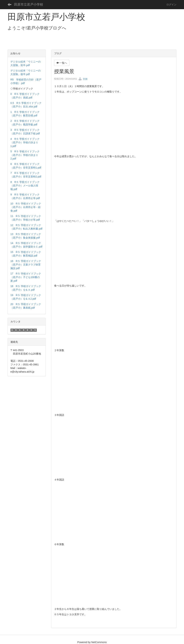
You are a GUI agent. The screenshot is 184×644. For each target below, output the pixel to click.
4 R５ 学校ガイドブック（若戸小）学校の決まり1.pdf (25, 142)
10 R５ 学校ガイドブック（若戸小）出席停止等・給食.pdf (26, 207)
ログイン (171, 4)
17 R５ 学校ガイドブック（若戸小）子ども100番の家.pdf (26, 277)
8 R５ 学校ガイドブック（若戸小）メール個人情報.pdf (25, 186)
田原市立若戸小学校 (29, 4)
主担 (83, 79)
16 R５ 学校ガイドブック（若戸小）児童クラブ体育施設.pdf (26, 265)
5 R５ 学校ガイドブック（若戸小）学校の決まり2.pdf (25, 155)
